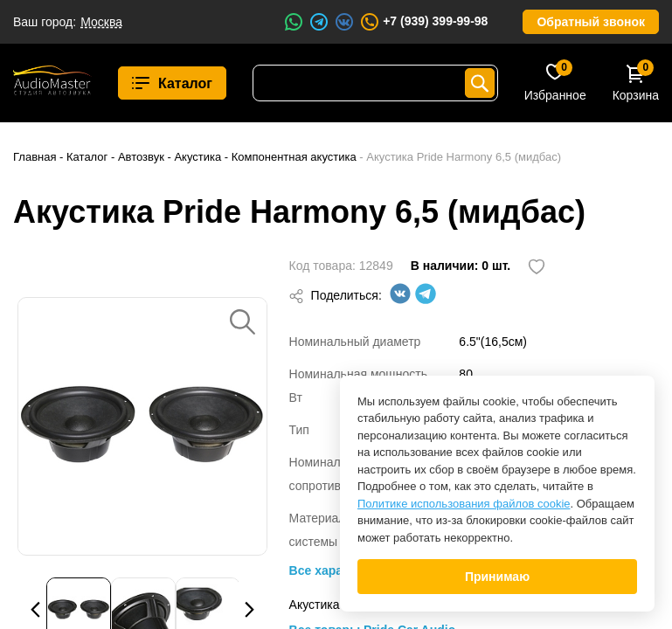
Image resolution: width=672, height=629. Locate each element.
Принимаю (497, 577)
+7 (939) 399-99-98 (423, 22)
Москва (101, 22)
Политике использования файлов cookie (464, 504)
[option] (142, 426)
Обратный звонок (591, 22)
